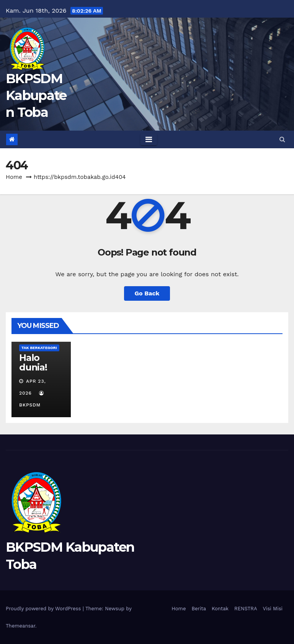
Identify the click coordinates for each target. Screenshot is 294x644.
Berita (199, 609)
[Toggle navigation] (149, 139)
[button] (282, 139)
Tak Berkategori (39, 348)
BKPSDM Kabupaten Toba (36, 95)
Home (14, 177)
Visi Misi (273, 609)
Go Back (147, 293)
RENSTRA (246, 609)
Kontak (220, 609)
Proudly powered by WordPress (44, 609)
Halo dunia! (33, 362)
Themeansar (20, 626)
